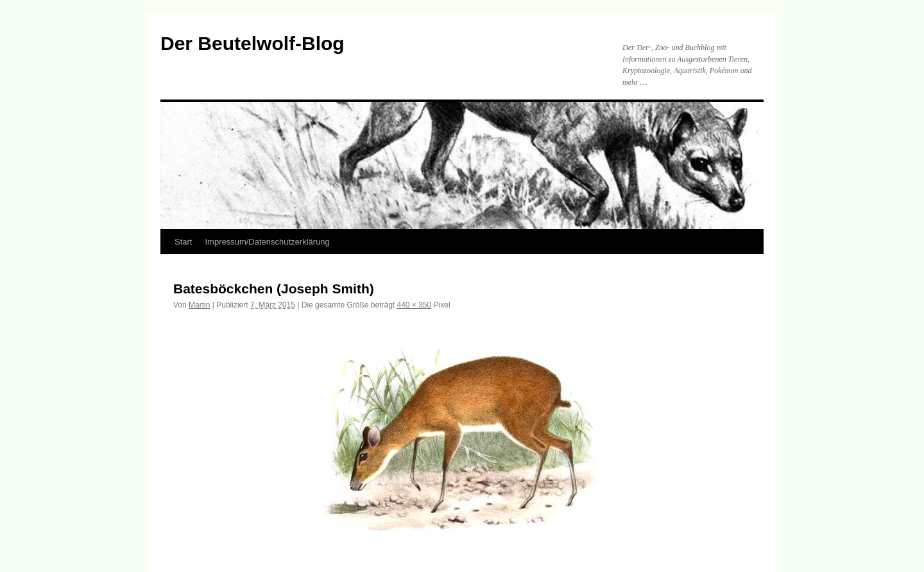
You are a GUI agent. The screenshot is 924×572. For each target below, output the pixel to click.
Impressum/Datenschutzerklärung (267, 242)
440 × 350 (415, 305)
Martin (199, 305)
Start (183, 242)
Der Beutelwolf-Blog (252, 43)
